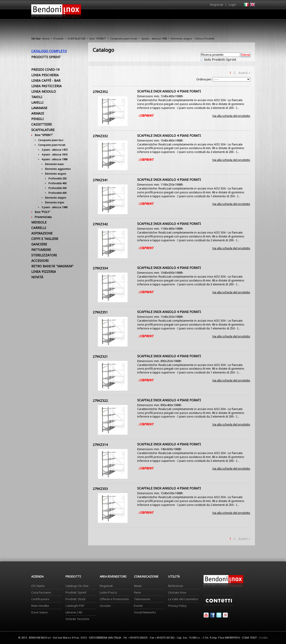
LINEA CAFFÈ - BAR (46, 80)
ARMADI (38, 113)
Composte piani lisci (51, 140)
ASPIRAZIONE (42, 233)
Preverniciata (43, 217)
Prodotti (154, 15)
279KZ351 (100, 312)
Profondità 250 (57, 178)
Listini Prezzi (108, 592)
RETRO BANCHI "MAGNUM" (52, 266)
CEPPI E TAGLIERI (45, 239)
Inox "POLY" (42, 212)
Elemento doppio (56, 198)
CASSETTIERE (42, 124)
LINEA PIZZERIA (44, 272)
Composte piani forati (124, 38)
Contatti (249, 14)
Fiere (137, 592)
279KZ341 (100, 180)
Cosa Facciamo (41, 592)
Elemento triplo (55, 202)
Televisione (142, 599)
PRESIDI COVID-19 (45, 70)
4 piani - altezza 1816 (54, 154)
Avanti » (244, 73)
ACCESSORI (40, 261)
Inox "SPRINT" (98, 38)
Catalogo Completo (49, 51)
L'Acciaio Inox (177, 592)
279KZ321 (100, 356)
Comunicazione (209, 15)
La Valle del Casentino (183, 599)
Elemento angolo (181, 38)
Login (232, 5)
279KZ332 (100, 136)
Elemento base (54, 164)
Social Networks (145, 612)
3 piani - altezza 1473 (54, 150)
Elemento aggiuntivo (58, 169)
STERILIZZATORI (44, 255)
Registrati (217, 5)
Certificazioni (40, 599)
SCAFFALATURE (76, 38)
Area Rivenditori (179, 15)
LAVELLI (37, 102)
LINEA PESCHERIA (45, 75)
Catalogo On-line (77, 586)
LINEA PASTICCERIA (46, 86)
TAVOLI (37, 97)
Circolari (105, 606)
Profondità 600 (57, 193)
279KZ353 (100, 489)
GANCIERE (39, 244)
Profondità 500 (57, 188)
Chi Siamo (38, 586)
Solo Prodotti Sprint (220, 59)
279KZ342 (100, 224)
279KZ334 (100, 268)
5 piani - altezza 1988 (54, 207)
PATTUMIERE (41, 250)
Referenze (176, 586)
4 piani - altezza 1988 (154, 38)
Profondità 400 (57, 183)
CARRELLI (39, 228)
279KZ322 (100, 401)
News (138, 586)
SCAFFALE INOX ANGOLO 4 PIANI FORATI (169, 91)
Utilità (231, 15)
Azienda (135, 15)
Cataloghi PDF (75, 606)
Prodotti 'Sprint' (76, 592)
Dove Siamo (39, 612)
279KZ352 (100, 92)
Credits (263, 637)
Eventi (138, 606)
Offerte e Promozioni (114, 599)
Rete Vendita (40, 606)
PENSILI (37, 119)
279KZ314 (100, 445)
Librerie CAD (74, 612)
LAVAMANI (39, 108)
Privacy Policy (177, 606)
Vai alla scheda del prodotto (231, 116)
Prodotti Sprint (46, 57)
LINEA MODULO (44, 91)
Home (118, 14)
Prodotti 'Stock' (76, 599)
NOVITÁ (37, 277)
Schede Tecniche (77, 619)
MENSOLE (39, 222)
